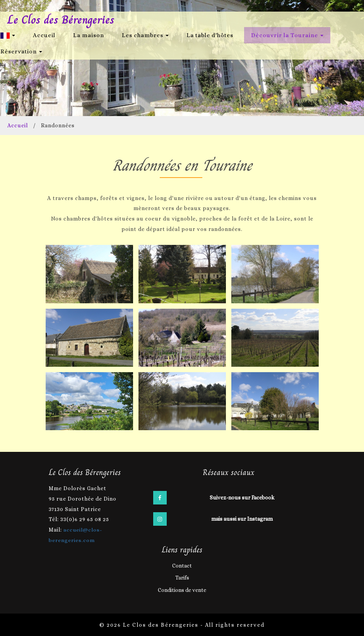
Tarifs (182, 577)
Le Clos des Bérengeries (62, 20)
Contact (182, 565)
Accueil (44, 35)
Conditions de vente (182, 590)
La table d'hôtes (210, 35)
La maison (89, 35)
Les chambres (145, 35)
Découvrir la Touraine (287, 35)
